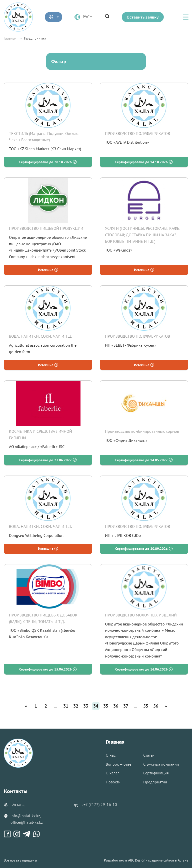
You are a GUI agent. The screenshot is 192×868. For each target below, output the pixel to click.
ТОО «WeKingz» (119, 250)
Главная (10, 38)
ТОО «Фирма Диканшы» (126, 440)
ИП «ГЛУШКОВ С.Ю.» (123, 535)
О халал (113, 773)
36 (116, 706)
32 (76, 706)
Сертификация (156, 773)
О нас (111, 755)
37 (126, 706)
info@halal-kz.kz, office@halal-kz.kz (23, 819)
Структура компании (161, 764)
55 (146, 706)
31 (66, 706)
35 (106, 706)
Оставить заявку (143, 17)
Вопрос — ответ (119, 764)
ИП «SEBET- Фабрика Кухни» (131, 345)
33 (86, 706)
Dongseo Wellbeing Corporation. (37, 535)
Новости (113, 782)
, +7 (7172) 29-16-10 (99, 804)
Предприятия (155, 782)
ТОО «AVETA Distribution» (127, 142)
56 (156, 706)
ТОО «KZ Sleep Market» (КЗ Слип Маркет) (45, 149)
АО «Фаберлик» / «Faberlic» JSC (37, 447)
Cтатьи (149, 755)
